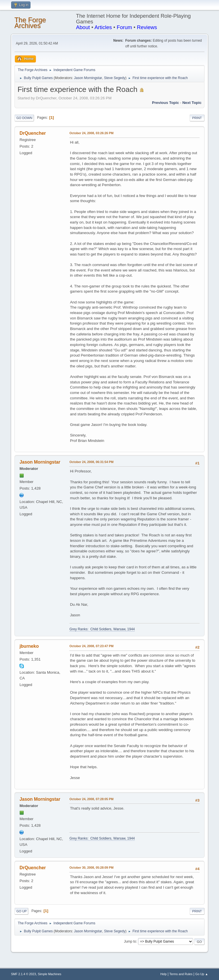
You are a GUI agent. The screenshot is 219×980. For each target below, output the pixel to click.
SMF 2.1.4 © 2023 (23, 974)
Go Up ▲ (202, 974)
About (83, 27)
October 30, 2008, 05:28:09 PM (91, 868)
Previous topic (166, 103)
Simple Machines (50, 974)
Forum (124, 27)
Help (163, 974)
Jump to (130, 941)
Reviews (147, 27)
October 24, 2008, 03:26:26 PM (91, 133)
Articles (103, 27)
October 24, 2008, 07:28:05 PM (91, 799)
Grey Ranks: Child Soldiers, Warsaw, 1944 (102, 629)
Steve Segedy (115, 78)
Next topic (192, 103)
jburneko (29, 646)
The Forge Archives (30, 23)
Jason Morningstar (88, 78)
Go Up (21, 911)
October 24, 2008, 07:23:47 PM (91, 646)
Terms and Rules (181, 974)
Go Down (24, 118)
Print (197, 118)
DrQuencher (33, 133)
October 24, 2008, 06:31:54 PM (91, 462)
